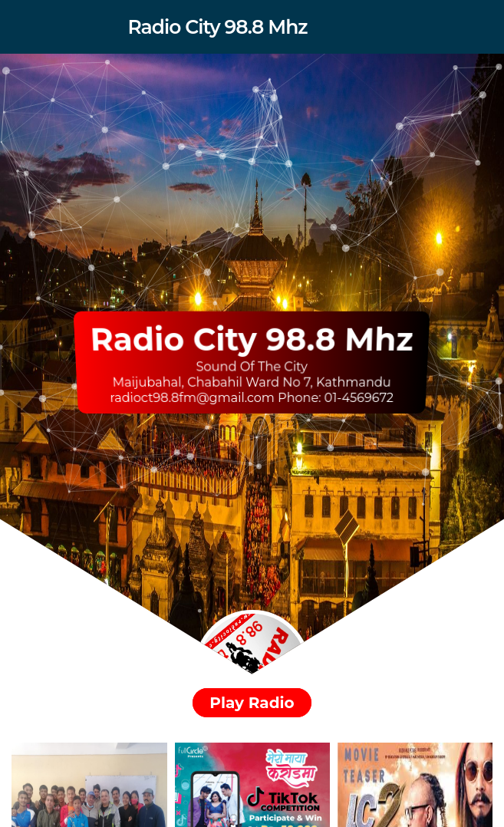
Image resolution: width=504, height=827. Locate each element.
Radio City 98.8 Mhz (217, 27)
